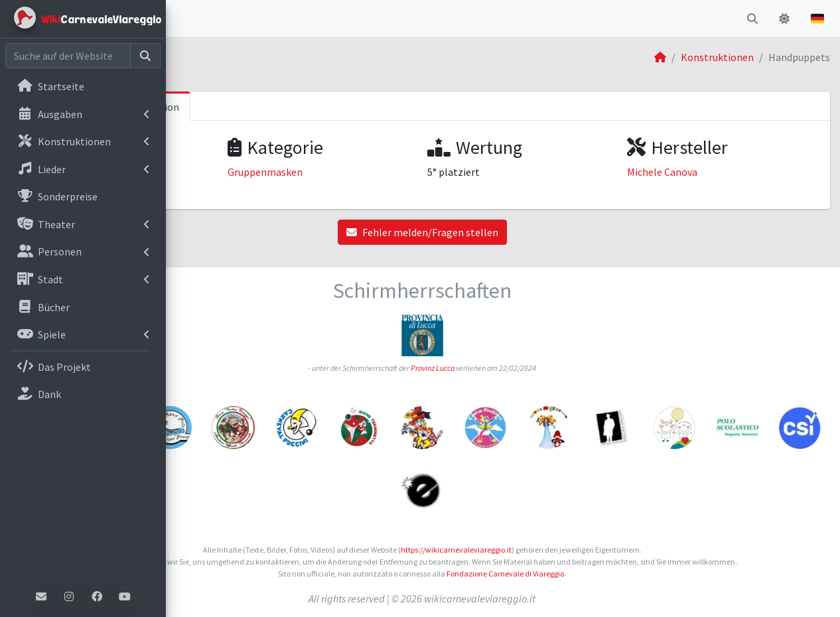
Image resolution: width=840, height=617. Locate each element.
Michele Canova (703, 172)
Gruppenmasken (386, 172)
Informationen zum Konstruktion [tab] (264, 107)
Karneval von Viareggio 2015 (253, 172)
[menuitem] (83, 88)
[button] (186, 19)
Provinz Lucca (514, 368)
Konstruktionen (717, 57)
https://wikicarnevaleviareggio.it (537, 550)
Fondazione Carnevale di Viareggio (586, 574)
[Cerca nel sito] (68, 56)
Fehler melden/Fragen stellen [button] (503, 232)
